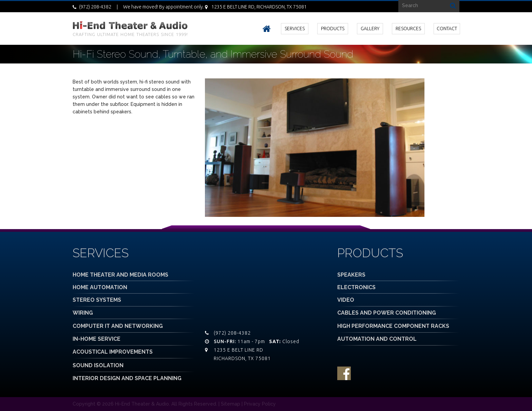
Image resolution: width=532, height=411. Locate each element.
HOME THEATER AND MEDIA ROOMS (120, 275)
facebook (344, 373)
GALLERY (370, 29)
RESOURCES (408, 29)
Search (453, 5)
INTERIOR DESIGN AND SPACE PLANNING (127, 378)
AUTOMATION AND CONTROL (377, 339)
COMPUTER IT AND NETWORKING (118, 326)
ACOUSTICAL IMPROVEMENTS (113, 352)
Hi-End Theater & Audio (142, 404)
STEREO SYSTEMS (97, 300)
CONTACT (447, 29)
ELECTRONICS (356, 287)
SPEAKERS (351, 275)
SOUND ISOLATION (98, 365)
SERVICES (295, 29)
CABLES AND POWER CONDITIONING (387, 313)
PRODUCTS (333, 29)
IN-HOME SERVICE (97, 339)
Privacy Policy (260, 404)
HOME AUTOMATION (100, 287)
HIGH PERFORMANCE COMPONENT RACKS (393, 326)
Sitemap (231, 404)
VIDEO (346, 300)
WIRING (83, 313)
